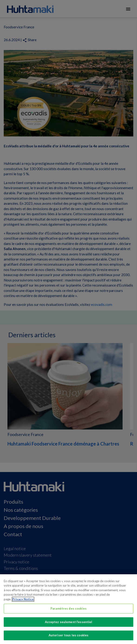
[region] (68, 609)
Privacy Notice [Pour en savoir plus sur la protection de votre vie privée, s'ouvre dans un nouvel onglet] (23, 599)
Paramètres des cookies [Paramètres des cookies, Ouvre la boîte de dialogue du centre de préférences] (68, 608)
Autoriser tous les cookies (68, 635)
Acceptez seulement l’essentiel (69, 622)
